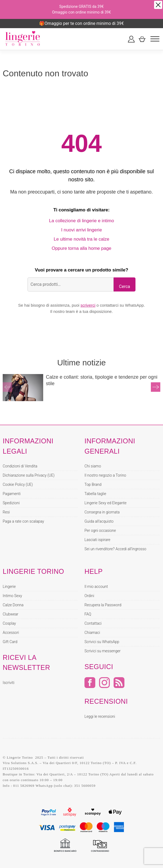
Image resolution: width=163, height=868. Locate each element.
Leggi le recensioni (100, 716)
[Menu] (155, 39)
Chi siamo (93, 466)
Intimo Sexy (12, 596)
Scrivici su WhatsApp (102, 642)
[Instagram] (104, 687)
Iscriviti (9, 683)
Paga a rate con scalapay (23, 521)
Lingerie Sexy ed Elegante (106, 503)
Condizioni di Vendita (20, 466)
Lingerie (9, 587)
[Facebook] (90, 687)
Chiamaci (92, 633)
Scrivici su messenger (103, 651)
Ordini (89, 596)
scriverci (88, 305)
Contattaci (93, 623)
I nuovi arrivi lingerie (81, 230)
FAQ (88, 614)
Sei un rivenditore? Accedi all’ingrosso (115, 549)
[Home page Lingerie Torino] (23, 39)
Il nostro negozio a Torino (105, 475)
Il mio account (96, 587)
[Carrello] (142, 39)
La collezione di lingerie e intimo (82, 221)
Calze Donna (13, 605)
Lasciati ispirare (97, 540)
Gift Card (10, 642)
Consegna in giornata (102, 512)
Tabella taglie (95, 494)
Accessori (11, 633)
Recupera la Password (103, 605)
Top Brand (93, 484)
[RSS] (119, 687)
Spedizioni (11, 503)
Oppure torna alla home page (81, 248)
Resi (6, 512)
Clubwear (11, 614)
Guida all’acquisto (99, 521)
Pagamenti (12, 494)
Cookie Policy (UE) (18, 484)
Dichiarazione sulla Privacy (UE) (29, 475)
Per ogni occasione (100, 530)
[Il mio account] (131, 39)
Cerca (125, 286)
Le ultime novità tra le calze (81, 239)
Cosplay (9, 623)
